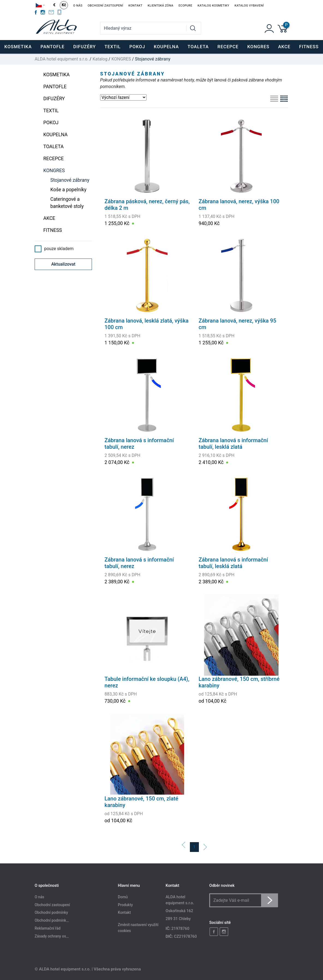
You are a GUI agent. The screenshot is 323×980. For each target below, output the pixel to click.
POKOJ (51, 123)
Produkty (125, 905)
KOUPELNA (56, 135)
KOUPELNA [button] (166, 47)
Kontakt (135, 6)
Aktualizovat (63, 264)
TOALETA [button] (198, 47)
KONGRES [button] (258, 47)
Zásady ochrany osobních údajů (61, 936)
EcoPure (185, 6)
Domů (123, 897)
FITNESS (53, 230)
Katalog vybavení (249, 6)
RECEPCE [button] (228, 47)
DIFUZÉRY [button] (84, 47)
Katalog (100, 59)
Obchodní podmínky (51, 913)
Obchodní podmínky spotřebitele (62, 921)
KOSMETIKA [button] (18, 47)
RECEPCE (54, 159)
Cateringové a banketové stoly (67, 203)
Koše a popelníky (68, 190)
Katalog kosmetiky (213, 6)
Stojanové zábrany (70, 180)
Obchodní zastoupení (105, 6)
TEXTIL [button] (113, 47)
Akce (284, 47)
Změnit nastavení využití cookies (138, 928)
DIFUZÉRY (54, 99)
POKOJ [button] (137, 47)
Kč (64, 5)
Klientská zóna (160, 6)
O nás (78, 6)
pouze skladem (54, 249)
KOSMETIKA (57, 75)
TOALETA (54, 147)
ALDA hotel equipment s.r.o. (62, 59)
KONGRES (121, 59)
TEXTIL (51, 111)
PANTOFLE (52, 47)
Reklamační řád (48, 929)
